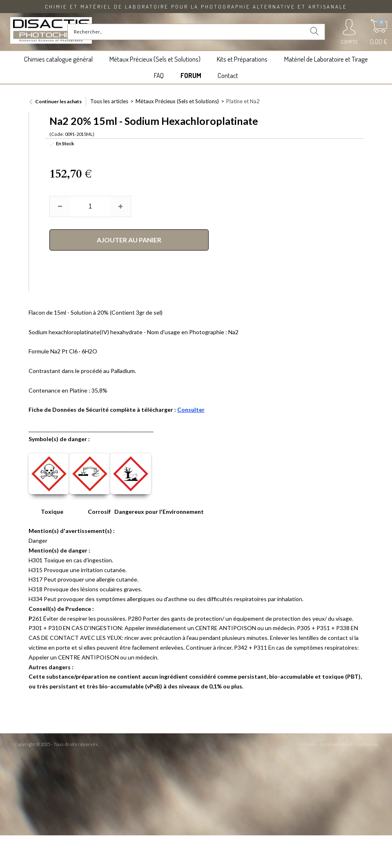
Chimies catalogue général (58, 59)
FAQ (159, 75)
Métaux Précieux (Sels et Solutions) (155, 59)
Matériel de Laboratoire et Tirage (326, 59)
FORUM (191, 75)
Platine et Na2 (243, 101)
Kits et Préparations (242, 59)
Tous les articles (109, 101)
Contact (228, 75)
